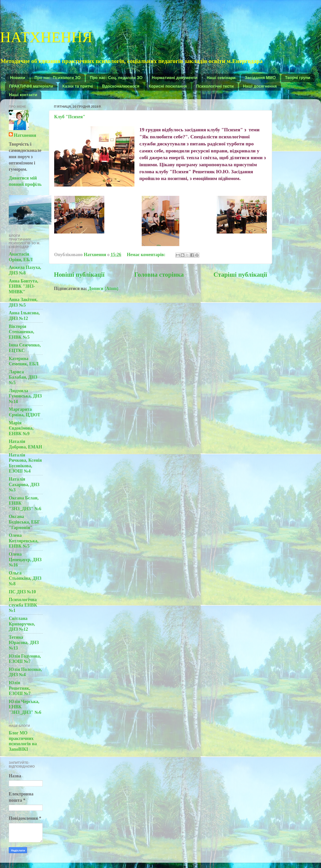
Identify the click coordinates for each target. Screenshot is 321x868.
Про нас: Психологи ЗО (58, 78)
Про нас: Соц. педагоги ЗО (116, 78)
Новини (18, 78)
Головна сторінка (159, 275)
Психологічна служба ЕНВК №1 (23, 605)
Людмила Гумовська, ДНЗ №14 (25, 396)
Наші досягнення (260, 86)
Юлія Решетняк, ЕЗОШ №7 (20, 688)
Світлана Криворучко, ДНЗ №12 (22, 624)
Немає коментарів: (147, 255)
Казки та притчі (78, 86)
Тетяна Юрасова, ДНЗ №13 (24, 643)
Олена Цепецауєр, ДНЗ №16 (25, 560)
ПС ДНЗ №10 (22, 592)
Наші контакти (23, 95)
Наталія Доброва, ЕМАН (25, 444)
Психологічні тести (215, 86)
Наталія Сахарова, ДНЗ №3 (24, 484)
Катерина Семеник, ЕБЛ (24, 361)
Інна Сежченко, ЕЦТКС (25, 348)
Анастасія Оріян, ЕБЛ (21, 257)
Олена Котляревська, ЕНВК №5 (24, 541)
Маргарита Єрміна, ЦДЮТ (25, 412)
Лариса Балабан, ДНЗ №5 (23, 377)
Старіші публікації (240, 275)
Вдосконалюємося (121, 86)
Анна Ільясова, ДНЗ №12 (24, 316)
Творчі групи (298, 78)
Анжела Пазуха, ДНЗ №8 (25, 270)
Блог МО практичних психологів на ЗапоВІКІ (23, 741)
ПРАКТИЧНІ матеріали (31, 86)
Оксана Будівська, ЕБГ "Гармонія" (24, 522)
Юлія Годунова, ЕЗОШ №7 (25, 659)
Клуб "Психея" (70, 117)
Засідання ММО (260, 78)
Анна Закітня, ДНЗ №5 (23, 302)
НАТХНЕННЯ (46, 36)
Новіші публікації (79, 275)
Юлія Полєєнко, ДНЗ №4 (25, 672)
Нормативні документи (175, 78)
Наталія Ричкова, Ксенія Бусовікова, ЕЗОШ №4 (25, 463)
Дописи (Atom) (103, 288)
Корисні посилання (168, 86)
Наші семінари (221, 78)
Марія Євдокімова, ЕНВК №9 (21, 428)
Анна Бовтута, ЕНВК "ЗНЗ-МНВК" (23, 286)
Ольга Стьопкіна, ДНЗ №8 (25, 578)
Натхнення (25, 135)
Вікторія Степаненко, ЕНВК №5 (21, 332)
